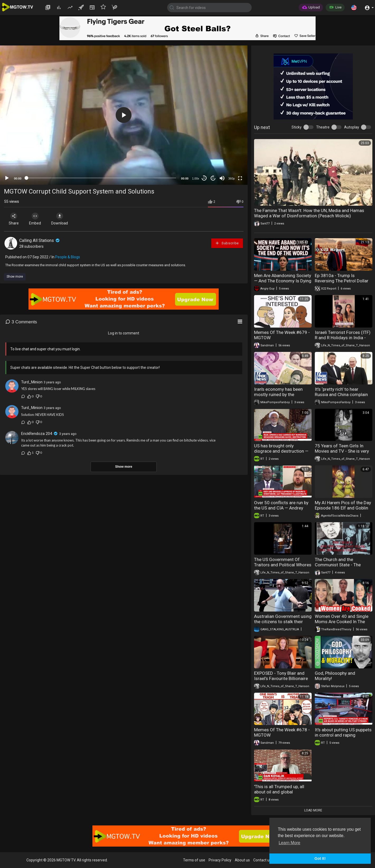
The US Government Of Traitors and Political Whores (283, 562)
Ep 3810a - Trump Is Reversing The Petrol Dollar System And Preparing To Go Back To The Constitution (343, 283)
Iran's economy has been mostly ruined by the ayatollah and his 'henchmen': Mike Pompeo (283, 397)
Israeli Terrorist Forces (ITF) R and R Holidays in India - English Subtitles (343, 338)
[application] (124, 115)
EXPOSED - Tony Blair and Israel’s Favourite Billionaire (281, 676)
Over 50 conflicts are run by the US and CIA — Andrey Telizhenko (281, 508)
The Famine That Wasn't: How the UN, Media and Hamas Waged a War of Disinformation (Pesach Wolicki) (309, 213)
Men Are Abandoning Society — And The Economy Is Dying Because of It (283, 281)
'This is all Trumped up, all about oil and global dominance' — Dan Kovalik (280, 792)
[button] (354, 7)
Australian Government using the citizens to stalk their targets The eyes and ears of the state (283, 624)
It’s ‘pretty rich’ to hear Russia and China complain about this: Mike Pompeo (341, 394)
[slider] (101, 178)
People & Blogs (68, 257)
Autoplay (352, 127)
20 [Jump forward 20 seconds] (213, 178)
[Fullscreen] (240, 178)
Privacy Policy (220, 860)
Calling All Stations (40, 240)
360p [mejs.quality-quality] (231, 178)
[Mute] (222, 178)
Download (60, 219)
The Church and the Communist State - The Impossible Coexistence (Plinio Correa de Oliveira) (340, 567)
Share (14, 219)
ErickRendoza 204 (37, 434)
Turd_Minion (32, 382)
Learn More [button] (289, 843)
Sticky (297, 127)
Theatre (323, 127)
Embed (35, 219)
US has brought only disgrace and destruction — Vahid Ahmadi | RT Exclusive (282, 451)
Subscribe (227, 243)
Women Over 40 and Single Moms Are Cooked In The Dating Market (342, 622)
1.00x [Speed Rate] (196, 178)
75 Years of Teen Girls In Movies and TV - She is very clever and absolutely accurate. (342, 454)
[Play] (7, 178)
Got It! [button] (320, 858)
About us (242, 860)
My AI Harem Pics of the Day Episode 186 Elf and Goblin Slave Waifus (343, 508)
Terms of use (194, 860)
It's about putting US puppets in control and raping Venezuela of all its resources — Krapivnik (343, 738)
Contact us (262, 860)
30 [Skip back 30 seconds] (204, 178)
